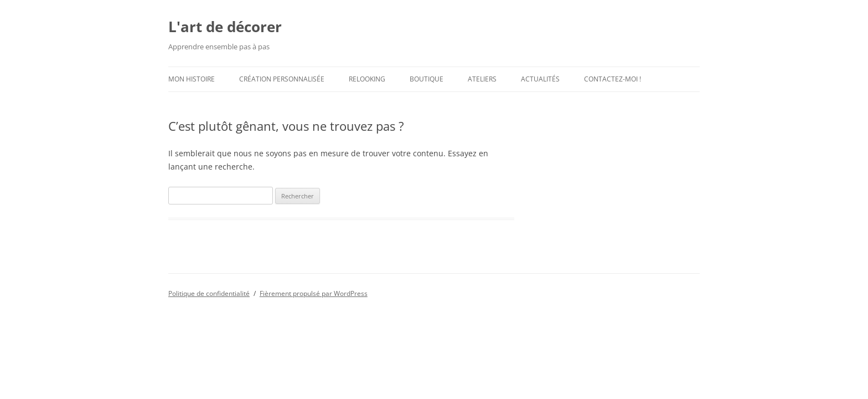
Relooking (367, 79)
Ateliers (482, 79)
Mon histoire (192, 79)
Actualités (540, 79)
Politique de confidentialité (209, 293)
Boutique (427, 79)
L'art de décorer (225, 27)
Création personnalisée (282, 79)
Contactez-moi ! (613, 79)
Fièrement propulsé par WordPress (314, 293)
